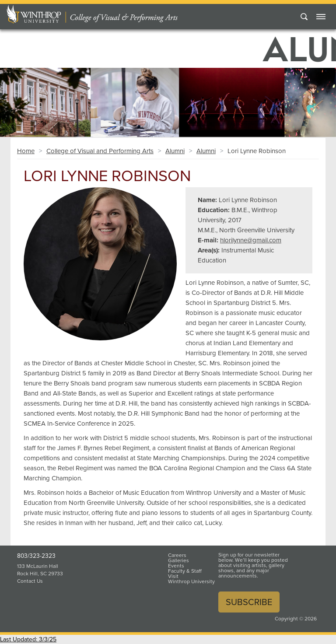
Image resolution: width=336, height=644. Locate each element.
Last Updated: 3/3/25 (28, 639)
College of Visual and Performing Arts (100, 151)
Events (176, 566)
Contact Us (30, 581)
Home (26, 151)
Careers (177, 555)
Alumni (175, 151)
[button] (25, 100)
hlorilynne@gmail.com (251, 240)
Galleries (178, 560)
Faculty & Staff (185, 571)
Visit (173, 576)
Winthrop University (191, 581)
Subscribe (249, 602)
